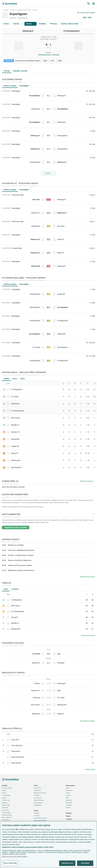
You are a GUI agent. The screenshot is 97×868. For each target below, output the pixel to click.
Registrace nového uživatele (16, 527)
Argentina (69, 805)
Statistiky (42, 24)
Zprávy (6, 24)
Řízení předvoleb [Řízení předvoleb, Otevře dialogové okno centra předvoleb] (10, 863)
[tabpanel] (48, 132)
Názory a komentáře (40, 820)
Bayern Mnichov (39, 800)
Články (36, 811)
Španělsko (69, 803)
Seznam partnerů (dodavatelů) (15, 857)
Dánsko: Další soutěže (71, 24)
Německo (69, 800)
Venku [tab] (23, 379)
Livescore (69, 819)
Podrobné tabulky (88, 636)
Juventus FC (38, 798)
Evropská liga (6, 812)
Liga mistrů (5, 810)
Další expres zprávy (87, 577)
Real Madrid (37, 805)
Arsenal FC (37, 788)
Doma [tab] (15, 379)
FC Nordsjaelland (71, 31)
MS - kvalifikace (7, 817)
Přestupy (54, 24)
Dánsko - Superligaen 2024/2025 (21, 10)
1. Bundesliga (6, 795)
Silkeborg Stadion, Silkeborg (49, 55)
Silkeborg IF (28, 31)
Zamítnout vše (67, 863)
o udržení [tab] (15, 589)
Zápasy (35, 10)
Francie (68, 795)
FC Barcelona (38, 803)
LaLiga (4, 790)
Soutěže (6, 10)
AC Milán (37, 795)
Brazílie (68, 808)
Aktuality (37, 813)
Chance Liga (6, 800)
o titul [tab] (6, 589)
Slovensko (69, 790)
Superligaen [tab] (24, 86)
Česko (68, 788)
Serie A (4, 793)
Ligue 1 (4, 798)
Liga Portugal (6, 805)
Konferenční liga (7, 815)
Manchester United (40, 793)
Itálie (67, 798)
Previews (37, 816)
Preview (7, 71)
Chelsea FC (37, 790)
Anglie (68, 793)
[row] (48, 95)
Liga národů (6, 820)
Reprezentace (70, 785)
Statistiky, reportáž (20, 71)
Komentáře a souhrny (40, 818)
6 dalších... (48, 173)
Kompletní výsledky (88, 721)
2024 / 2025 (88, 18)
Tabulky (18, 24)
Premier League (7, 788)
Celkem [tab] (6, 379)
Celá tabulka (90, 769)
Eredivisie (5, 808)
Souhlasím (85, 863)
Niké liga (5, 803)
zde (47, 522)
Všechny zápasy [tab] (10, 86)
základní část (46, 37)
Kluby (36, 785)
